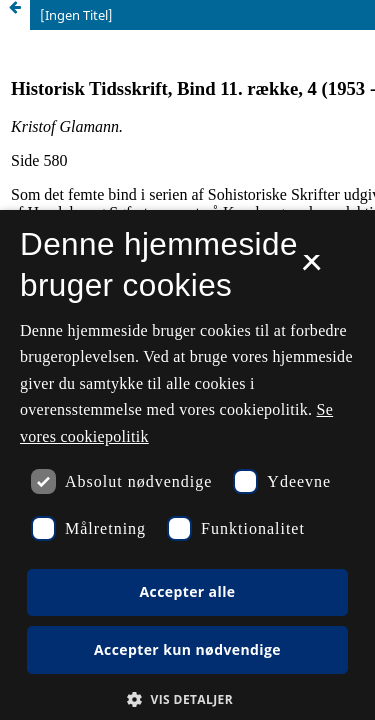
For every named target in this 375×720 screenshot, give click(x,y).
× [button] (311, 269)
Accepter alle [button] (187, 591)
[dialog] (187, 465)
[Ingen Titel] (76, 15)
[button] (187, 699)
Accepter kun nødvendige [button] (187, 649)
